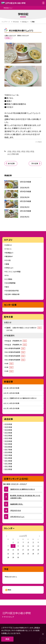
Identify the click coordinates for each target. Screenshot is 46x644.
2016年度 (8, 452)
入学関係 (9, 279)
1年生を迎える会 (16, 510)
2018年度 (8, 447)
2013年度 (8, 461)
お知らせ (9, 245)
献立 (7, 287)
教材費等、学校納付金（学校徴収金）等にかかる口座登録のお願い (25, 497)
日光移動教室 (11, 283)
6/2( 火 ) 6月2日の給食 (11, 403)
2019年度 (8, 444)
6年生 (32, 151)
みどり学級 (11, 154)
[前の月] (7, 536)
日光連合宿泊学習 (12, 291)
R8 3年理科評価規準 (16, 360)
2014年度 (8, 458)
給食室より (10, 253)
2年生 (14, 151)
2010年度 (8, 469)
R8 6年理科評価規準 (16, 348)
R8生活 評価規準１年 (16, 345)
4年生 (23, 151)
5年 (10, 367)
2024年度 (8, 430)
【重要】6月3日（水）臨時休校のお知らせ (23, 489)
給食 (17, 154)
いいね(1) (39, 142)
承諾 (7, 639)
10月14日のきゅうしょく (17, 516)
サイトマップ (9, 617)
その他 (8, 260)
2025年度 (8, 427)
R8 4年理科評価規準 (16, 356)
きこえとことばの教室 (13, 272)
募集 (7, 264)
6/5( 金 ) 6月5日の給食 (11, 388)
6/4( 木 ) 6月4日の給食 (11, 393)
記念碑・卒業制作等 (13, 294)
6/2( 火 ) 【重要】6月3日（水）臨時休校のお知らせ (20, 398)
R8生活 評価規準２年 (16, 341)
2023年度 (8, 433)
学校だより (10, 268)
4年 (10, 371)
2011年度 (8, 466)
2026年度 (8, 424)
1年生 (9, 151)
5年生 (28, 151)
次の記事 (35, 163)
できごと (9, 249)
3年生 (18, 151)
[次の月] (39, 536)
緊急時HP (9, 256)
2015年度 (8, 455)
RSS (10, 590)
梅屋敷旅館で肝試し (17, 504)
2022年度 (8, 436)
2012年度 (8, 464)
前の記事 (11, 163)
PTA (7, 275)
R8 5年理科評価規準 (16, 352)
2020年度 (8, 441)
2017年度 (8, 450)
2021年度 (8, 438)
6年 (10, 363)
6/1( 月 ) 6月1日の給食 (11, 408)
